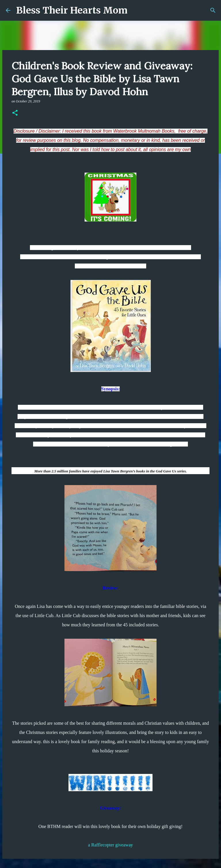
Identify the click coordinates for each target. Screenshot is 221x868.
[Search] (213, 10)
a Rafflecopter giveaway (110, 845)
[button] (15, 113)
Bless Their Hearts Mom (72, 10)
